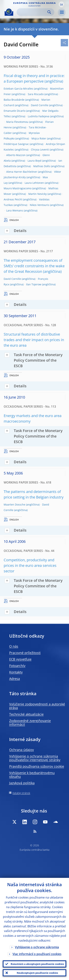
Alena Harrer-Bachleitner (22, 172)
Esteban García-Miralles (18, 89)
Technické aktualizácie (26, 714)
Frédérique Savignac (16, 144)
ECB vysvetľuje (20, 659)
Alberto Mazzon (16, 155)
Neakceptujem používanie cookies (37, 973)
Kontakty (16, 672)
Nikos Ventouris (39, 205)
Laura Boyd (34, 161)
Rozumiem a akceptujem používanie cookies (37, 964)
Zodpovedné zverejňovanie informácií (30, 723)
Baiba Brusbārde (14, 100)
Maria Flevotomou (17, 122)
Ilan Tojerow (34, 284)
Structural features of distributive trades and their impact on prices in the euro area (34, 340)
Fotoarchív (17, 666)
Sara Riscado (36, 94)
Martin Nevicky (38, 194)
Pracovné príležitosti (25, 653)
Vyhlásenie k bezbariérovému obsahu (32, 775)
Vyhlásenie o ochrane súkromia (37, 947)
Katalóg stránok (21, 793)
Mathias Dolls (42, 166)
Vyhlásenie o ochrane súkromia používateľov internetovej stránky (35, 758)
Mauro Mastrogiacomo (18, 188)
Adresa (15, 679)
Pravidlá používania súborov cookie (37, 766)
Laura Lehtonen (34, 183)
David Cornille (40, 105)
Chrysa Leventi (40, 150)
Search (49, 12)
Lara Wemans (15, 210)
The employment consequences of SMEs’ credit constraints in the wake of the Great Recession (34, 266)
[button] (61, 4)
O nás (14, 646)
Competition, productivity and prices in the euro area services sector (30, 565)
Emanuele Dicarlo (15, 111)
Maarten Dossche (14, 504)
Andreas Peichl (13, 199)
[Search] (32, 12)
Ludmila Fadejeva (39, 116)
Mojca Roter (39, 138)
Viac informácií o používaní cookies (37, 954)
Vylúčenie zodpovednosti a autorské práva (37, 706)
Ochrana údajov (22, 750)
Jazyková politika (22, 783)
